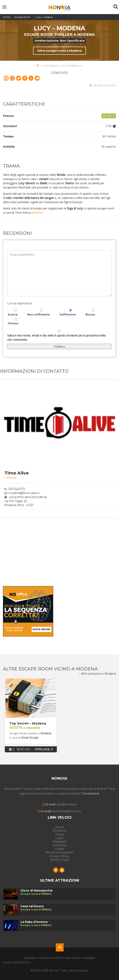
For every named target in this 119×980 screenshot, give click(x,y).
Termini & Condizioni (59, 852)
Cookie (60, 849)
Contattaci (59, 845)
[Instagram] (12, 78)
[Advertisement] (59, 552)
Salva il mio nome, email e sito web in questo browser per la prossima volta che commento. (56, 338)
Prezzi (60, 834)
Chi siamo (60, 831)
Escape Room (23, 17)
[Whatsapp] (31, 78)
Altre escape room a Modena (59, 51)
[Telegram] (37, 78)
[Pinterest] (25, 78)
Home (7, 17)
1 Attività (10, 478)
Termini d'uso (59, 860)
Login (60, 838)
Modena (37, 213)
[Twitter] (19, 78)
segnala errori (103, 85)
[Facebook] (6, 78)
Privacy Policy (59, 856)
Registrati (59, 842)
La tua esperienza (20, 303)
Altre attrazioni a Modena (97, 674)
